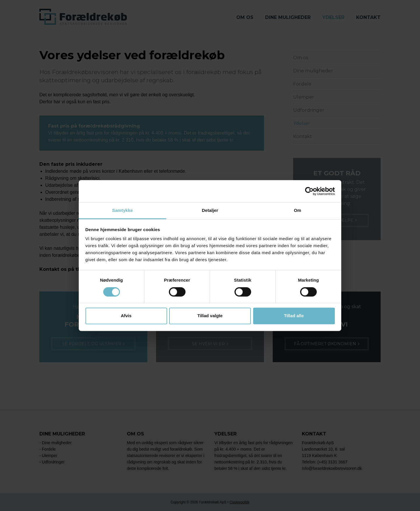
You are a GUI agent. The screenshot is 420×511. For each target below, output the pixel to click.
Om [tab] (297, 211)
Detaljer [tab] (210, 211)
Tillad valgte (210, 316)
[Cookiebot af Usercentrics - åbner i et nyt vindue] (309, 191)
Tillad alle (294, 316)
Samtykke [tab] (123, 211)
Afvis (126, 316)
